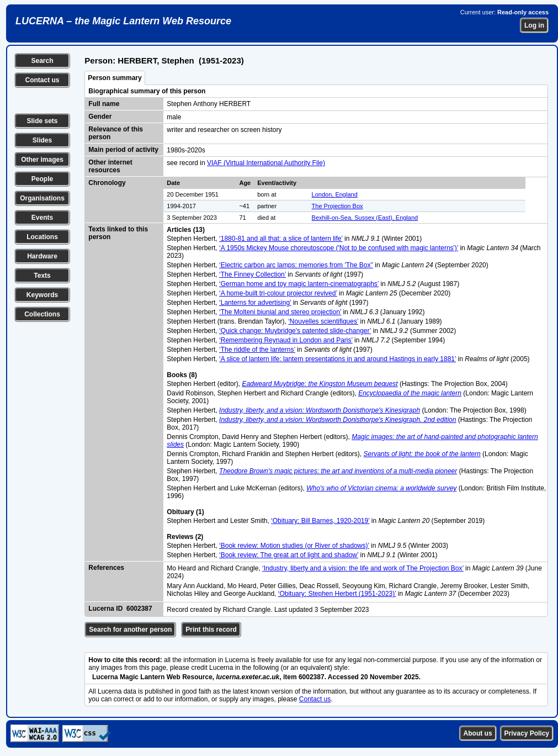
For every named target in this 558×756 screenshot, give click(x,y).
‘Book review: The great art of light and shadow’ (289, 555)
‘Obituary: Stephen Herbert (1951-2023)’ (337, 594)
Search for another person (130, 630)
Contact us (42, 80)
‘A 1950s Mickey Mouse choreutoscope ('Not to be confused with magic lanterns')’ (339, 248)
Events (42, 218)
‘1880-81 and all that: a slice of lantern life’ (281, 239)
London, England (335, 194)
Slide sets (42, 121)
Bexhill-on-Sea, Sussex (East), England (365, 218)
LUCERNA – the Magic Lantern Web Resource (123, 21)
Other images (42, 160)
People (42, 179)
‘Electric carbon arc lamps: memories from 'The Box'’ (296, 265)
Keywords (42, 295)
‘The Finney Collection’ (253, 274)
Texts (42, 276)
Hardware (42, 256)
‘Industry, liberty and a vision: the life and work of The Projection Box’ (363, 568)
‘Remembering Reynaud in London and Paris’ (286, 340)
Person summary (115, 78)
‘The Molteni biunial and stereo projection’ (280, 312)
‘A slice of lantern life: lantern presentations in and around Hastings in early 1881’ (338, 359)
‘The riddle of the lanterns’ (257, 350)
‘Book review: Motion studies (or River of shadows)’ (294, 546)
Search (42, 61)
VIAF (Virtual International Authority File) (266, 163)
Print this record (211, 630)
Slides (42, 140)
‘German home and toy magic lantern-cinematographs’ (299, 284)
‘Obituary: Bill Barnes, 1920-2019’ (320, 521)
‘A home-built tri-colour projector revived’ (278, 293)
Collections (42, 314)
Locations (42, 237)
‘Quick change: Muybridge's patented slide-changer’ (295, 331)
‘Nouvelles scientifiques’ (323, 321)
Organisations (42, 198)
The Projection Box (338, 206)
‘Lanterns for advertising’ (255, 303)
